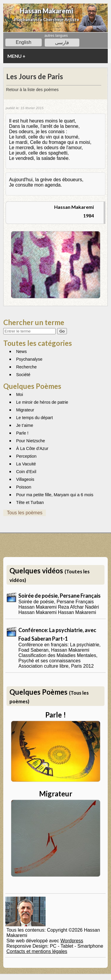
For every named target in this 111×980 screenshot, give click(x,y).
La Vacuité (26, 464)
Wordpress (72, 941)
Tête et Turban (30, 502)
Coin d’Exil (26, 472)
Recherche (26, 367)
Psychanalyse (29, 359)
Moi (19, 394)
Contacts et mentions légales (37, 951)
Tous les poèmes (25, 513)
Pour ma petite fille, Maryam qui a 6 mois (55, 495)
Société (23, 375)
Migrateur (25, 410)
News (21, 351)
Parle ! (22, 433)
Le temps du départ (34, 418)
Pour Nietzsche (30, 441)
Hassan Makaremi (46, 11)
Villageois (25, 479)
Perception (26, 456)
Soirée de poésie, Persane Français (59, 596)
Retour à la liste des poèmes (32, 90)
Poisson (24, 487)
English (23, 42)
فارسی (62, 43)
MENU (16, 56)
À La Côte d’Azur (32, 448)
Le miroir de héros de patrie (42, 402)
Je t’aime (25, 425)
